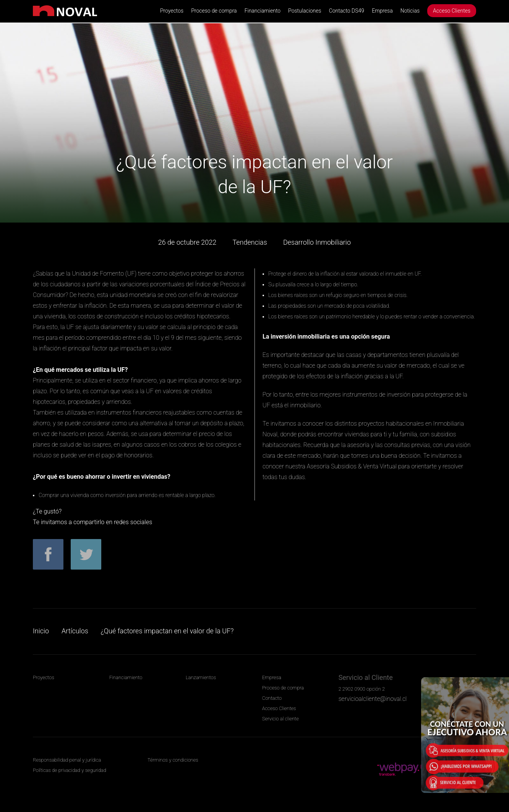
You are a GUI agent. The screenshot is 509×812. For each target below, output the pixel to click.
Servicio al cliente (280, 719)
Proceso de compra (214, 11)
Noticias (410, 11)
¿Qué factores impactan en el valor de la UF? (167, 631)
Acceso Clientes (452, 11)
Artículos (75, 631)
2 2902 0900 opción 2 (362, 689)
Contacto (272, 698)
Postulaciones (305, 11)
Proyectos (172, 11)
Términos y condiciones (173, 760)
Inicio (41, 631)
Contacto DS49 (347, 11)
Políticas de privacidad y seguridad (70, 770)
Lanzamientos (201, 677)
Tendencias (250, 242)
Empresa (382, 11)
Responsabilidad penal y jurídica (67, 760)
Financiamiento (263, 11)
